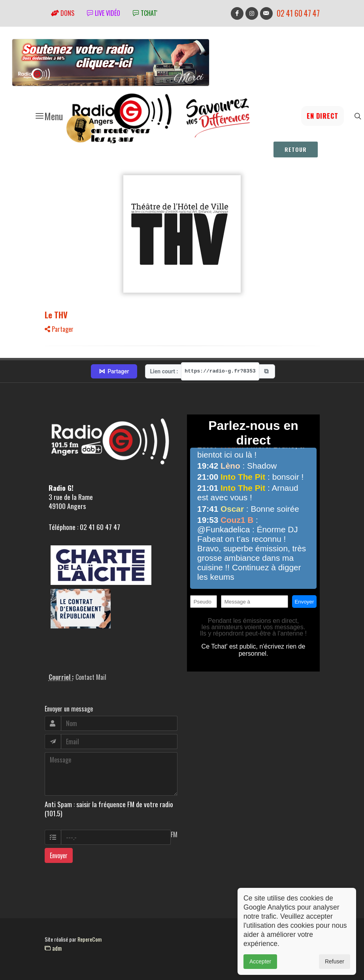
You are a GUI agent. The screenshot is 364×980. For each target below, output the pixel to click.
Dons (63, 13)
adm (53, 948)
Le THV (56, 315)
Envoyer (59, 855)
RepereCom (90, 939)
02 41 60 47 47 (298, 13)
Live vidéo (104, 13)
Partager (59, 329)
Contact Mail (91, 677)
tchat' (145, 13)
